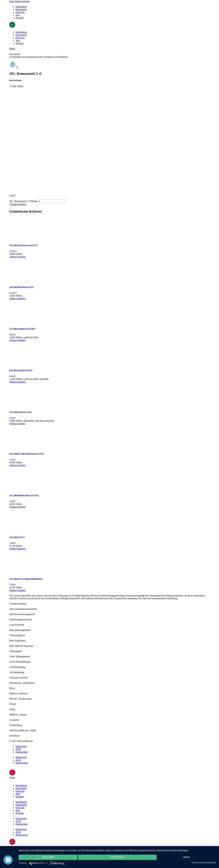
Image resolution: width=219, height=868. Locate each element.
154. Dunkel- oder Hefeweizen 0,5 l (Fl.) (27, 454)
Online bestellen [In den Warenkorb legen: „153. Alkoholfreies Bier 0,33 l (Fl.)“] (17, 507)
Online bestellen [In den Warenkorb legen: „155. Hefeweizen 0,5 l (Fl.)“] (17, 424)
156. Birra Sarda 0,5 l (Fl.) (21, 370)
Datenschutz (22, 752)
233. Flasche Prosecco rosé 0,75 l (24, 245)
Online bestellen (18, 205)
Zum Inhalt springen (20, 1)
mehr (187, 857)
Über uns (20, 12)
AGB (18, 749)
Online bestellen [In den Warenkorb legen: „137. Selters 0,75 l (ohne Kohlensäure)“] (17, 590)
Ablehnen (48, 857)
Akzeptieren (117, 857)
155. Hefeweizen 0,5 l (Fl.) (21, 412)
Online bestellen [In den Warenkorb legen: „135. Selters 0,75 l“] (17, 549)
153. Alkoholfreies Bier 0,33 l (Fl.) (24, 495)
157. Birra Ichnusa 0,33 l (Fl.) (22, 329)
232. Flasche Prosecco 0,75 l (21, 287)
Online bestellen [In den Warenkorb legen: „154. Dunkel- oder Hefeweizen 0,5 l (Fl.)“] (17, 465)
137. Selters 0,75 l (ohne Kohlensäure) (26, 579)
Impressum (21, 746)
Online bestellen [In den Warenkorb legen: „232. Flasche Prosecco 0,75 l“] (17, 299)
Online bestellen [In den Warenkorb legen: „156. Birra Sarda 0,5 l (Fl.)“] (17, 382)
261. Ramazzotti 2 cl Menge (23, 201)
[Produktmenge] (52, 201)
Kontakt (20, 18)
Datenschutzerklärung (208, 863)
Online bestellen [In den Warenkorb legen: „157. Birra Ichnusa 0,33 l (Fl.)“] (17, 340)
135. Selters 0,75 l (17, 537)
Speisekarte (21, 7)
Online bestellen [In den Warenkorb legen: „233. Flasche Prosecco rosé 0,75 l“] (17, 257)
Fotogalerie (21, 9)
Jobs (18, 15)
